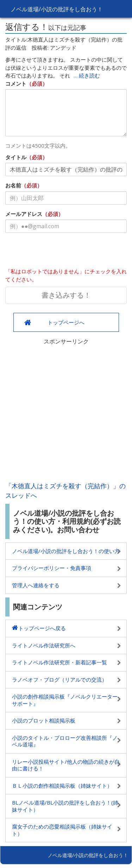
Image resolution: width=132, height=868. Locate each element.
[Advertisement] (66, 412)
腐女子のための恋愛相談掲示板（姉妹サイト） (62, 830)
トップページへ (66, 322)
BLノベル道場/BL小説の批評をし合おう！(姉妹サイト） (65, 806)
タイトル (16, 157)
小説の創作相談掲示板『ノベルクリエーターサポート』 (65, 700)
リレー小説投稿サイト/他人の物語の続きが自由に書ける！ (66, 765)
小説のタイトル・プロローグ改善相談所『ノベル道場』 (65, 741)
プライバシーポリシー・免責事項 (52, 568)
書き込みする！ (66, 295)
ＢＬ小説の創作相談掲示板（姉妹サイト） (62, 786)
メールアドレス (24, 214)
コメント (16, 83)
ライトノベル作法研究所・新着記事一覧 (59, 662)
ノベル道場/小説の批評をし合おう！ (57, 9)
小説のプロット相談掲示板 (44, 720)
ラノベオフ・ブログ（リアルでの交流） (59, 680)
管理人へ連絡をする (36, 585)
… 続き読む (87, 75)
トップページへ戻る (42, 628)
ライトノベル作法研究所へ (44, 645)
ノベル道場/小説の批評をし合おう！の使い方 (66, 551)
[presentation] (59, 252)
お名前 (13, 185)
